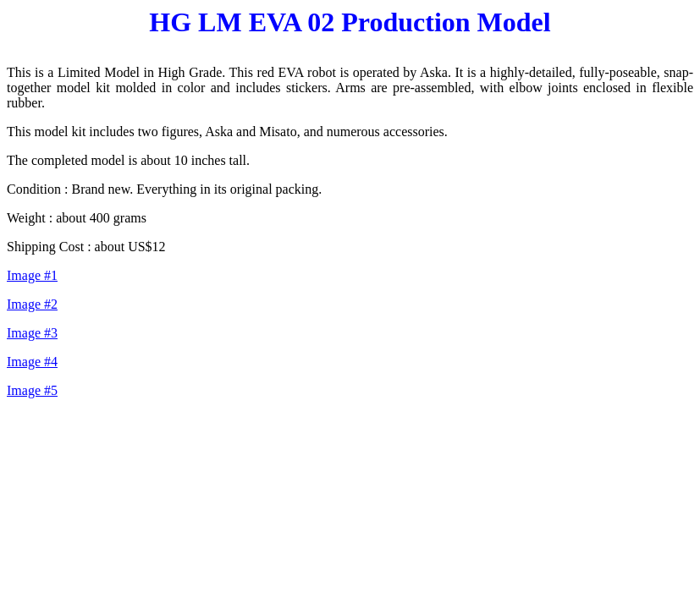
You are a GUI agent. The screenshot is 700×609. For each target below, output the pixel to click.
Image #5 (32, 390)
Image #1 (32, 275)
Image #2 (32, 304)
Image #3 (32, 333)
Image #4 (32, 362)
